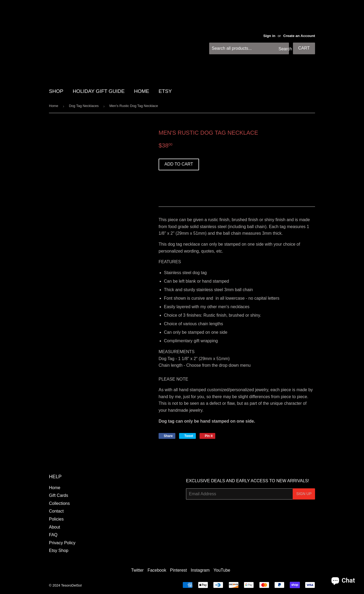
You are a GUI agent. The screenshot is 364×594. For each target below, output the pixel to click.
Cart (304, 48)
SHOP (56, 91)
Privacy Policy (62, 543)
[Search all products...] (249, 48)
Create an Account (299, 36)
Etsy (165, 91)
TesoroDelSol (71, 585)
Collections (59, 503)
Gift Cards (59, 495)
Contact (56, 511)
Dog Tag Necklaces (84, 106)
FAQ (53, 535)
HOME (142, 91)
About (55, 527)
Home (54, 106)
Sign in (269, 36)
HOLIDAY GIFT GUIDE (99, 91)
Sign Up (304, 494)
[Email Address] (239, 494)
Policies (56, 519)
